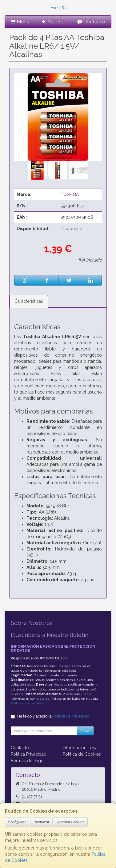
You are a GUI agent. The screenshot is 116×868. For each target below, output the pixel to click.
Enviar (85, 731)
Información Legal (81, 748)
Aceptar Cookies (71, 822)
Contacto (91, 22)
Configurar (17, 822)
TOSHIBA (70, 194)
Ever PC (58, 8)
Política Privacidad (29, 754)
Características (29, 301)
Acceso (53, 22)
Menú (20, 22)
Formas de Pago (27, 761)
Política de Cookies (82, 754)
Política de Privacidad (27, 703)
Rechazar (41, 822)
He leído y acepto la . (54, 716)
